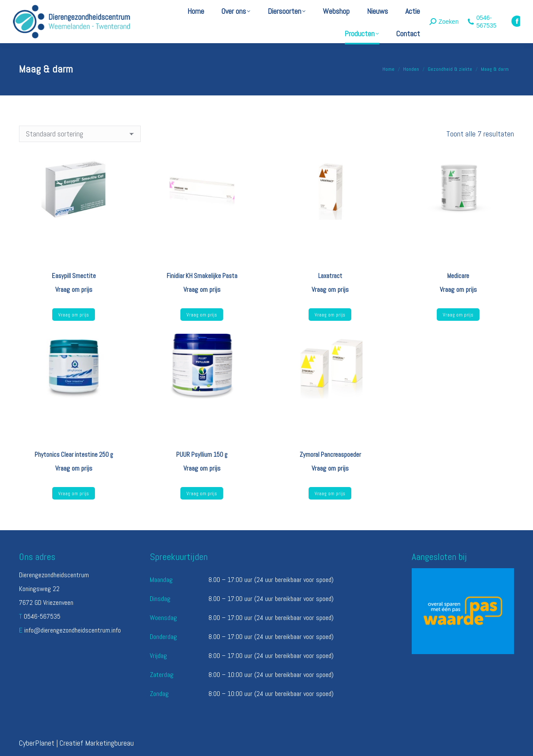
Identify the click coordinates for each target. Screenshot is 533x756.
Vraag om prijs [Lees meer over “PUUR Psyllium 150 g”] (202, 493)
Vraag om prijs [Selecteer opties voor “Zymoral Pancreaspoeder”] (330, 493)
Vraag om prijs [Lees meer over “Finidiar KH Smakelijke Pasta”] (202, 315)
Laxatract (330, 276)
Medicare (458, 276)
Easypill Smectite (74, 276)
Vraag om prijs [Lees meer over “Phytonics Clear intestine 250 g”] (74, 493)
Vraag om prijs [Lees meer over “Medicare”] (458, 315)
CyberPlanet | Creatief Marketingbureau (76, 743)
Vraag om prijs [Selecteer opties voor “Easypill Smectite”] (74, 315)
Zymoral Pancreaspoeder (330, 454)
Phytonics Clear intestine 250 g (74, 454)
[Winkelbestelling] (80, 134)
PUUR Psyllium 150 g (202, 454)
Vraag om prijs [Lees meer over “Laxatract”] (330, 315)
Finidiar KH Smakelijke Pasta (202, 276)
